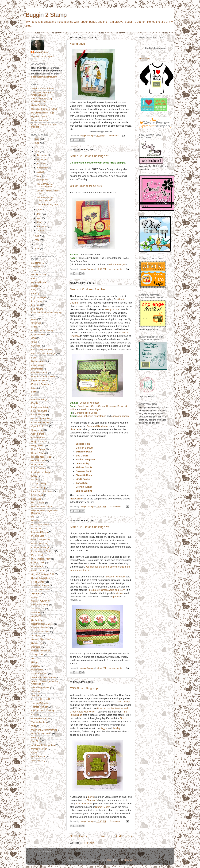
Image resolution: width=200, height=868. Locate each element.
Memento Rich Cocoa (86, 413)
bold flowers (37, 309)
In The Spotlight (39, 468)
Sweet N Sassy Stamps (43, 88)
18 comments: (116, 821)
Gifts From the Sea (40, 422)
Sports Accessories (40, 628)
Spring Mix (36, 635)
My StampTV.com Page (43, 113)
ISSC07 (35, 480)
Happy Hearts (38, 445)
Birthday (35, 294)
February (42, 226)
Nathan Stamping (40, 543)
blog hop (35, 305)
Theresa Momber (40, 707)
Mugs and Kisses (40, 532)
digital (34, 357)
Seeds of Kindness (90, 403)
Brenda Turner (84, 487)
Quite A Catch (38, 563)
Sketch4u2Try (38, 609)
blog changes (38, 301)
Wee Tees (36, 741)
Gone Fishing (38, 434)
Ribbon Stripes (38, 570)
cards (34, 319)
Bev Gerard (82, 456)
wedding (35, 737)
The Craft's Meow (40, 703)
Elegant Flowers (39, 380)
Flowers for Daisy (40, 407)
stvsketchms (37, 670)
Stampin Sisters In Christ (43, 639)
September (43, 168)
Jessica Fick (83, 444)
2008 (37, 240)
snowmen (36, 612)
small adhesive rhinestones (92, 416)
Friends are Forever (41, 418)
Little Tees (36, 499)
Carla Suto (82, 483)
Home (101, 836)
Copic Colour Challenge (43, 331)
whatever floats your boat (43, 745)
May (40, 214)
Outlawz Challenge (40, 547)
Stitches (35, 662)
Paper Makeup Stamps (42, 551)
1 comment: (113, 136)
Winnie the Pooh (39, 749)
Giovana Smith (84, 471)
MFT (34, 517)
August (41, 172)
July (39, 176)
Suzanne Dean (84, 452)
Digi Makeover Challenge (43, 353)
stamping (36, 647)
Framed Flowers (39, 411)
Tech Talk (36, 691)
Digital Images (38, 361)
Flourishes (36, 403)
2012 (37, 143)
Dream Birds (37, 369)
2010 (37, 151)
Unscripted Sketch (40, 718)
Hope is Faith (38, 464)
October (41, 163)
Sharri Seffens (84, 475)
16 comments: (116, 506)
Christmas (36, 323)
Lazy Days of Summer (42, 491)
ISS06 (34, 476)
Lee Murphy (82, 463)
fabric (34, 388)
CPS (34, 338)
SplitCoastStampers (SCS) (44, 109)
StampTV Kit (37, 655)
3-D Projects (37, 267)
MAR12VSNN (38, 503)
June (40, 210)
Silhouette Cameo (40, 605)
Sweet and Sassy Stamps (44, 677)
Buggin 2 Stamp (46, 15)
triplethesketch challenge (43, 711)
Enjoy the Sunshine (41, 384)
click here (75, 429)
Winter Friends (38, 757)
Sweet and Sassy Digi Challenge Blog (42, 100)
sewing (35, 597)
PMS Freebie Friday (41, 559)
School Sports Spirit (41, 578)
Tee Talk (35, 695)
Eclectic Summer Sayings (44, 376)
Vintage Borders (39, 722)
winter (34, 753)
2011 (37, 147)
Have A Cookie (38, 449)
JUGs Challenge (39, 484)
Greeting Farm (38, 438)
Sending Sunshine (40, 590)
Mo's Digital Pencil (40, 524)
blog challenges (39, 297)
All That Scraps (39, 274)
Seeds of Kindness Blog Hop (88, 289)
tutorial (35, 714)
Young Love (77, 44)
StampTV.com (112, 309)
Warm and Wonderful (41, 734)
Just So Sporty (38, 487)
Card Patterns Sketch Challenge (47, 313)
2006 (37, 249)
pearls (116, 597)
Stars (34, 658)
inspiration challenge (41, 472)
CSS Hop (36, 346)
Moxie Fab (36, 528)
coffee (34, 327)
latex (110, 860)
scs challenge (38, 582)
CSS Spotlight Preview (42, 350)
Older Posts (124, 836)
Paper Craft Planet (40, 120)
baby (34, 290)
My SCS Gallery (39, 117)
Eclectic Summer (39, 373)
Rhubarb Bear (38, 566)
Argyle (104, 728)
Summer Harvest (39, 674)
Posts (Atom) (89, 843)
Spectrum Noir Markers (42, 624)
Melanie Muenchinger (42, 507)
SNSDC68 (36, 616)
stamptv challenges (41, 651)
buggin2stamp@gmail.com (44, 77)
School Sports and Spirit (43, 574)
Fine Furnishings (39, 399)
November (42, 159)
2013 (37, 139)
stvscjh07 (36, 666)
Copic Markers (38, 334)
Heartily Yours (38, 453)
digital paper (37, 365)
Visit (145, 59)
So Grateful (37, 620)
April (40, 218)
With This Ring (38, 760)
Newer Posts (78, 836)
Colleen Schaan (85, 448)
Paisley (116, 728)
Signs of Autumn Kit (41, 601)
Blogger (129, 860)
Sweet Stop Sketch (40, 688)
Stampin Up (37, 643)
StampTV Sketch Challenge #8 (89, 156)
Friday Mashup (38, 415)
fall (33, 396)
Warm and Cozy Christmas (44, 730)
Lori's (91, 797)
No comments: (116, 269)
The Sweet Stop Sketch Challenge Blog (43, 94)
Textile (123, 718)
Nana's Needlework (41, 540)
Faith (34, 392)
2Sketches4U (38, 263)
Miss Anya (36, 521)
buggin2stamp (42, 52)
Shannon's (92, 800)
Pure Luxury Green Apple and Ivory (106, 590)
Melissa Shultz (84, 467)
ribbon (120, 593)
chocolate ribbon (120, 416)
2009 (37, 236)
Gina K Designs (118, 265)
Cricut (34, 342)
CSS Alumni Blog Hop (84, 688)
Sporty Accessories (40, 632)
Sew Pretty (37, 593)
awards (35, 286)
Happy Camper (39, 442)
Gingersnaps (37, 430)
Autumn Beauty (39, 282)
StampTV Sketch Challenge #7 (89, 527)
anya (34, 278)
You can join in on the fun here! (86, 186)
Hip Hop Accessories (41, 457)
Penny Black (37, 555)
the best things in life (41, 699)
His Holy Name (38, 461)
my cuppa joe (38, 536)
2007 (37, 244)
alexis (34, 271)
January (41, 231)
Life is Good (37, 495)
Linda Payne (83, 479)
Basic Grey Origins (91, 409)
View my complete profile (43, 56)
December (42, 155)
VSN (34, 726)
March (40, 222)
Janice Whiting (84, 491)
